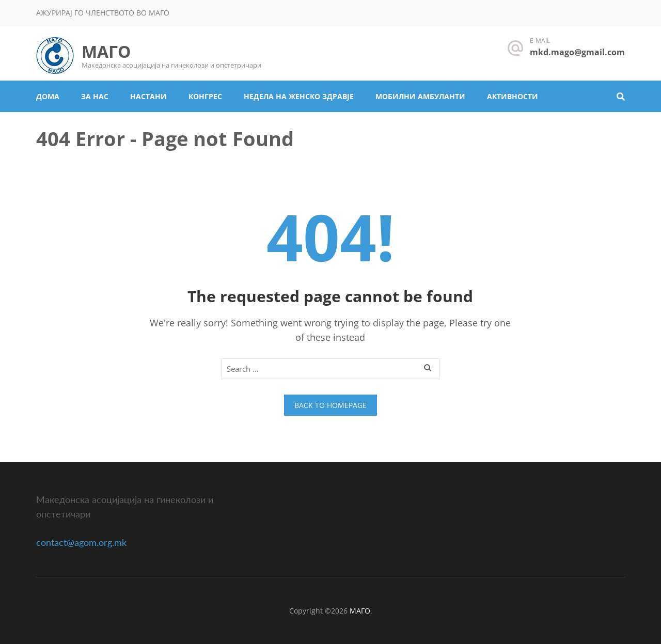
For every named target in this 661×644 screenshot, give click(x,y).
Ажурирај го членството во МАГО (103, 13)
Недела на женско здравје (299, 96)
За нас (95, 96)
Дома (48, 96)
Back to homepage (330, 405)
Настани (148, 96)
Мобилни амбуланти (420, 96)
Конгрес (205, 96)
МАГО (106, 51)
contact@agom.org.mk (81, 542)
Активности (513, 96)
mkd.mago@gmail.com (577, 52)
